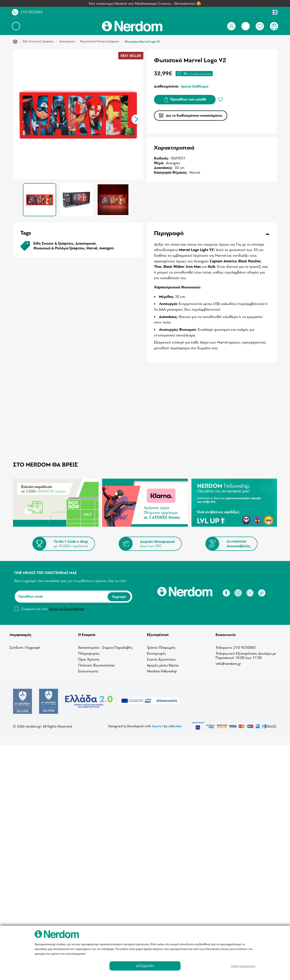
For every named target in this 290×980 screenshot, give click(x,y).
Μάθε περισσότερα (243, 966)
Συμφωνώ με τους (53, 609)
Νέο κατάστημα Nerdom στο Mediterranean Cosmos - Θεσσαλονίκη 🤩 (145, 4)
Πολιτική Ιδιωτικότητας (96, 665)
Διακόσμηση (67, 41)
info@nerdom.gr (228, 664)
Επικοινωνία (88, 671)
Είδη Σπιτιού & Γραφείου (38, 41)
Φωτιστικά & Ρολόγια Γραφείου (100, 41)
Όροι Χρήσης (89, 659)
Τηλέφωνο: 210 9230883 (236, 648)
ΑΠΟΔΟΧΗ (145, 966)
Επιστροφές (156, 653)
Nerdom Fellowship (162, 671)
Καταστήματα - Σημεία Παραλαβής (105, 648)
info (175, 726)
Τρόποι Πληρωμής (161, 648)
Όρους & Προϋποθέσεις (67, 609)
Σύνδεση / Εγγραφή (25, 648)
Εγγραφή (119, 596)
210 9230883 (32, 12)
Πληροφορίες (89, 653)
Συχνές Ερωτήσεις (161, 659)
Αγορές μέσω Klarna (163, 665)
